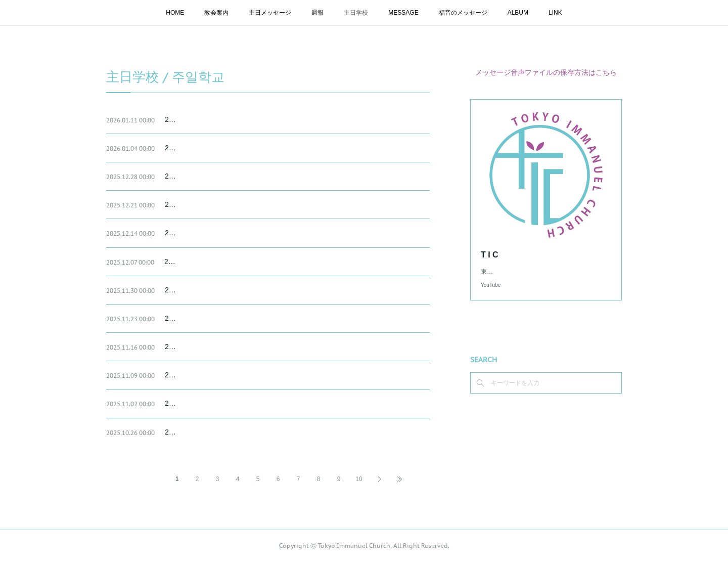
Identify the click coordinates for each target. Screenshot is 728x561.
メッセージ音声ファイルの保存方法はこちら (546, 72)
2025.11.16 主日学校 (198, 347)
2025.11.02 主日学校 (198, 403)
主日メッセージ (270, 13)
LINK (555, 13)
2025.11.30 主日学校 (198, 290)
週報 (317, 13)
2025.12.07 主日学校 (197, 262)
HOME (175, 13)
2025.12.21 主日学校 (198, 204)
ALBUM (518, 13)
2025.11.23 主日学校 (198, 318)
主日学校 (356, 13)
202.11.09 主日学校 (196, 375)
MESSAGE (403, 13)
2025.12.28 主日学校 (198, 176)
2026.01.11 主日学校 (198, 119)
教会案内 (216, 13)
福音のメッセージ (463, 13)
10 (359, 479)
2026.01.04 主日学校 (198, 148)
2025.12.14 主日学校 (198, 233)
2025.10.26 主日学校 (198, 432)
